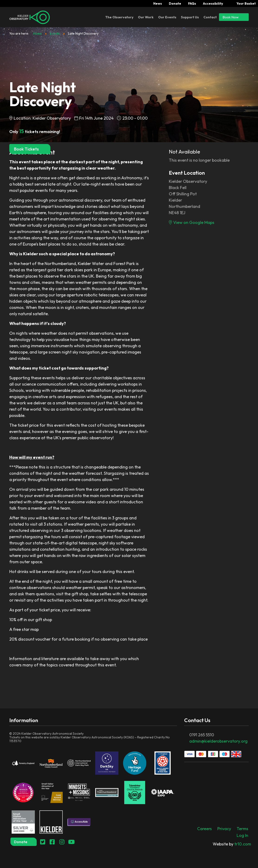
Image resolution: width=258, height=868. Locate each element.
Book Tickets (30, 149)
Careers (204, 829)
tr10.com (232, 844)
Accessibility (213, 3)
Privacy (224, 829)
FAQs (192, 3)
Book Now (234, 17)
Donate (175, 3)
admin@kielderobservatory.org (218, 741)
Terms (242, 829)
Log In (242, 835)
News (158, 3)
